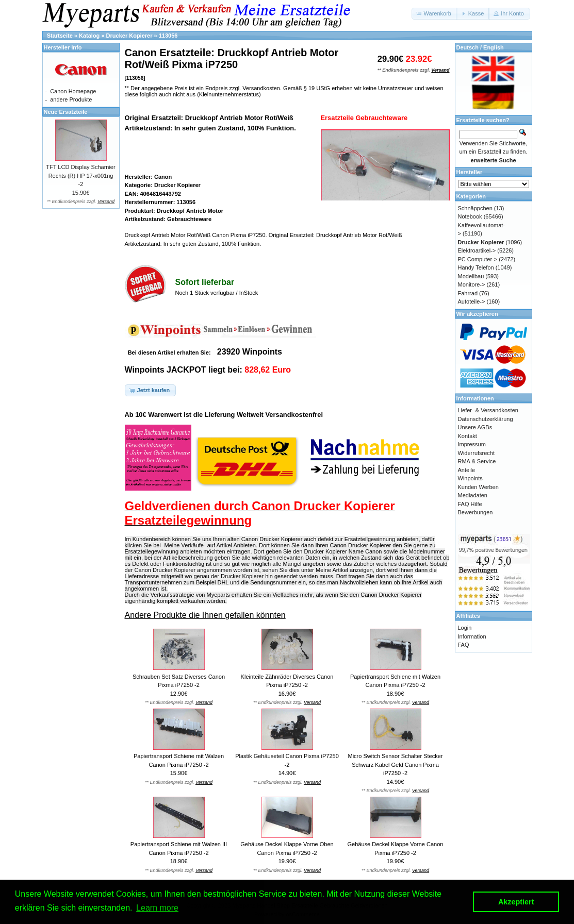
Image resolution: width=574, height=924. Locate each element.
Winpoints (470, 478)
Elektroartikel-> (477, 250)
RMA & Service (477, 461)
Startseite (60, 36)
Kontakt (468, 436)
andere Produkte (71, 99)
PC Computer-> (478, 259)
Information (472, 636)
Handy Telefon (476, 267)
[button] (434, 14)
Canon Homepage (73, 91)
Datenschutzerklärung (486, 419)
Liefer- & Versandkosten (488, 410)
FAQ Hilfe (470, 504)
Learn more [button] (157, 908)
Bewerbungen (475, 512)
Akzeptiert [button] (516, 902)
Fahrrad (468, 293)
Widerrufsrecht (477, 453)
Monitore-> (472, 284)
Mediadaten (473, 495)
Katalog (89, 36)
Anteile (467, 470)
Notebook (470, 216)
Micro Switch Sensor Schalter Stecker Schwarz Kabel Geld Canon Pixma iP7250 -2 (395, 765)
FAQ (464, 645)
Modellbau (471, 276)
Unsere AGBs (475, 427)
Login (465, 628)
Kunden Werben (478, 487)
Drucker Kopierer (129, 36)
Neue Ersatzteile (66, 112)
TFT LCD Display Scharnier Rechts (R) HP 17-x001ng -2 (80, 175)
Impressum (472, 444)
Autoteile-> (472, 301)
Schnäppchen (475, 208)
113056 (168, 36)
